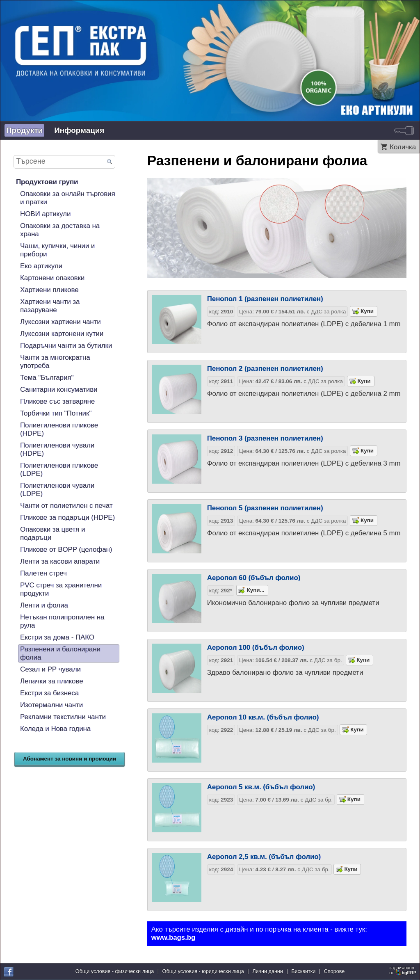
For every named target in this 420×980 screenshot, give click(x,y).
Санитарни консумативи (59, 389)
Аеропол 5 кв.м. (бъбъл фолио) (261, 787)
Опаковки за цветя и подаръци (52, 533)
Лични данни (268, 971)
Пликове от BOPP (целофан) (66, 549)
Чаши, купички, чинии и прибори (57, 250)
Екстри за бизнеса (49, 693)
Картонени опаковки (52, 278)
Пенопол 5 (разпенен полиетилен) (265, 508)
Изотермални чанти (51, 705)
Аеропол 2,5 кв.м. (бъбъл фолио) (264, 857)
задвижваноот (403, 970)
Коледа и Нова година (55, 729)
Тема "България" (47, 378)
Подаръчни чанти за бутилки (66, 346)
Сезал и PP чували (50, 669)
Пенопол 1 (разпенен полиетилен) (265, 299)
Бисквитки (303, 971)
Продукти (24, 130)
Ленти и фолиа (44, 605)
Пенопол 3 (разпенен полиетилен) (265, 438)
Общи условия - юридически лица (203, 971)
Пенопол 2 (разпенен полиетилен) (265, 369)
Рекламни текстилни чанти (63, 717)
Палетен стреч (43, 573)
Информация (79, 130)
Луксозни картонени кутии (62, 334)
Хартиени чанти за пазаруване (50, 306)
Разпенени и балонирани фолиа (60, 653)
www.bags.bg (173, 938)
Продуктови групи (47, 182)
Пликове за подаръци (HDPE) (67, 517)
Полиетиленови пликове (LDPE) (59, 469)
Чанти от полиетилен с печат (66, 506)
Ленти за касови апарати (60, 561)
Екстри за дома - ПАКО (57, 637)
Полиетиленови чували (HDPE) (57, 449)
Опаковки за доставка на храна (60, 230)
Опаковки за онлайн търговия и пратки (68, 198)
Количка (403, 147)
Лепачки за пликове (52, 681)
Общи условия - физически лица (115, 971)
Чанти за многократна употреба (55, 362)
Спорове (334, 971)
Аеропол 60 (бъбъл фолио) (254, 578)
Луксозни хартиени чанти (60, 322)
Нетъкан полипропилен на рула (62, 621)
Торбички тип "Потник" (56, 413)
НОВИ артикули (45, 214)
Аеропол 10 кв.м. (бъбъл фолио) (263, 717)
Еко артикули (41, 266)
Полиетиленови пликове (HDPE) (59, 429)
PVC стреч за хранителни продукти (61, 589)
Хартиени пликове (49, 290)
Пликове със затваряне (57, 401)
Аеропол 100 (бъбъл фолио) (256, 648)
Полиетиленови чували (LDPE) (57, 490)
